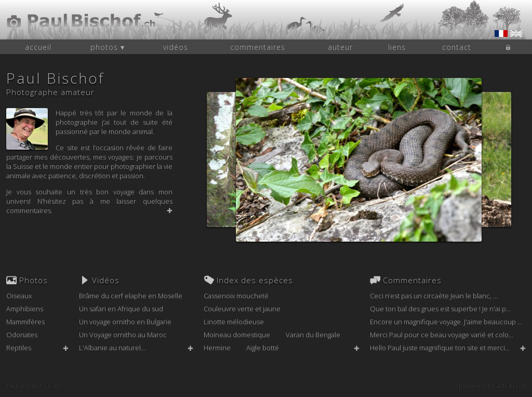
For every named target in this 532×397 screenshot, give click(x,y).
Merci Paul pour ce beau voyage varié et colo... (442, 335)
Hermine (217, 348)
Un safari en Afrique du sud (121, 309)
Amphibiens (25, 309)
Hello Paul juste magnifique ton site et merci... (440, 348)
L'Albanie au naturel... (112, 348)
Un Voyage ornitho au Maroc (123, 335)
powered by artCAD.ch (492, 386)
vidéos (176, 47)
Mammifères (25, 322)
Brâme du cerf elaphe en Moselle (131, 296)
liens (397, 47)
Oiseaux (19, 296)
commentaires (258, 47)
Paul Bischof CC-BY (34, 386)
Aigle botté (263, 348)
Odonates (22, 335)
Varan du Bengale (313, 335)
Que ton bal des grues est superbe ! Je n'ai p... (440, 309)
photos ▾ (108, 47)
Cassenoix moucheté (236, 296)
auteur (340, 47)
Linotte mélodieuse (234, 322)
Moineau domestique (237, 335)
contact (457, 47)
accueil (38, 47)
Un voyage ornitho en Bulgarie (125, 322)
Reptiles (19, 348)
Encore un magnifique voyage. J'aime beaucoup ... (446, 322)
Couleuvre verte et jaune (242, 309)
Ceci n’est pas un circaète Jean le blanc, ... (434, 296)
